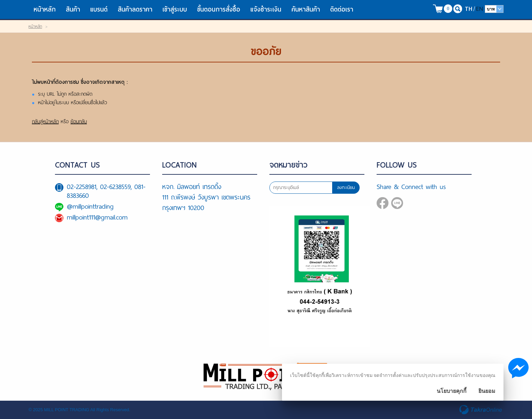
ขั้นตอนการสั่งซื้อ (219, 9)
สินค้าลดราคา (135, 9)
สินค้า (73, 9)
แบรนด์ (99, 9)
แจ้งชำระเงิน (266, 9)
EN (480, 9)
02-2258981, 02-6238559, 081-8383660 (106, 191)
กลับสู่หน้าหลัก (45, 121)
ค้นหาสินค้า (306, 9)
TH (469, 9)
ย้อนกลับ (79, 121)
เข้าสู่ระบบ (175, 9)
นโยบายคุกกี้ (452, 391)
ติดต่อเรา (342, 9)
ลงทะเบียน (346, 187)
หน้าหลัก (45, 9)
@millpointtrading (90, 206)
